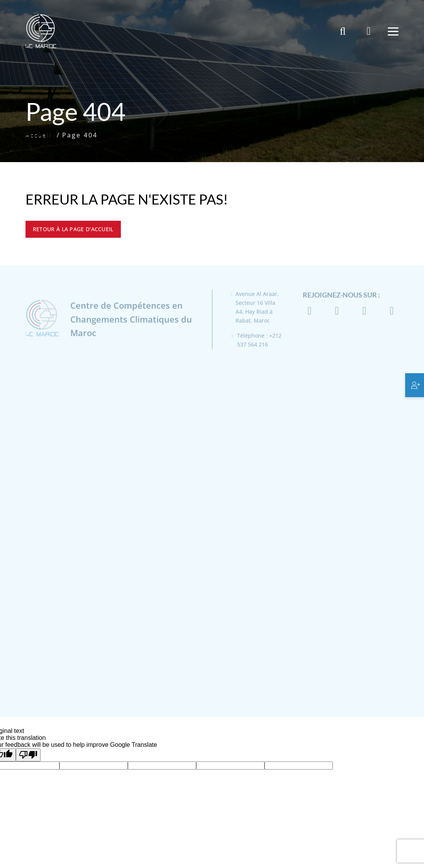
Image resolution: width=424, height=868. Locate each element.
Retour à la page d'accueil (73, 229)
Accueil (39, 135)
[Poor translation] (28, 755)
